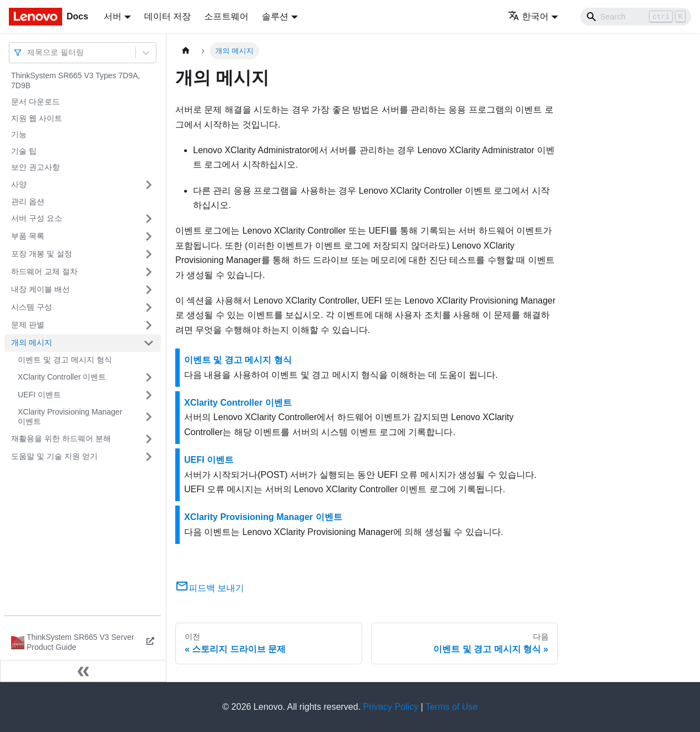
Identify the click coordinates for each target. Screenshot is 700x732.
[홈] (186, 51)
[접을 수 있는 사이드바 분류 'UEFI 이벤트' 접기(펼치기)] (149, 395)
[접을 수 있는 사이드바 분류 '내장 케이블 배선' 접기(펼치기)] (149, 290)
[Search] (636, 17)
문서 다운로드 (35, 102)
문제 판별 (28, 325)
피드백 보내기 (210, 588)
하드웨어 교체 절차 (44, 271)
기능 (19, 134)
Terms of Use (452, 707)
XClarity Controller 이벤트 (62, 377)
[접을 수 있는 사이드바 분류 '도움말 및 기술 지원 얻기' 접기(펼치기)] (149, 457)
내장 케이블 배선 (40, 289)
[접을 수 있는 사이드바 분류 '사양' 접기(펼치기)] (149, 185)
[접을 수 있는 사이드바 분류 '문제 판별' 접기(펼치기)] (149, 325)
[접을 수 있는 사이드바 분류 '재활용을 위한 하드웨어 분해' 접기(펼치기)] (149, 439)
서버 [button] (113, 16)
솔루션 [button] (275, 16)
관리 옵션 (28, 201)
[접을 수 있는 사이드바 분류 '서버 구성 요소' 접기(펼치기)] (149, 219)
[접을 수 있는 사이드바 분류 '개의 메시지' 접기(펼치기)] (149, 343)
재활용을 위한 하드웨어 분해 (61, 438)
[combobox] (28, 52)
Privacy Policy (391, 707)
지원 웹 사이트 (37, 118)
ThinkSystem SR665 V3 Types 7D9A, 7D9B (75, 80)
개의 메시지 (32, 342)
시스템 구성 (32, 307)
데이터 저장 (168, 16)
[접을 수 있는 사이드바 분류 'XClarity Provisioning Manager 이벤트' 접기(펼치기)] (149, 417)
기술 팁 (24, 151)
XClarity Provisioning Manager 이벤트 (70, 417)
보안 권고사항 (35, 167)
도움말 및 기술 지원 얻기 (54, 456)
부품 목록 (28, 236)
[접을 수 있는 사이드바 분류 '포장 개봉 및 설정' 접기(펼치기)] (149, 254)
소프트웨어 (226, 16)
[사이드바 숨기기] (83, 671)
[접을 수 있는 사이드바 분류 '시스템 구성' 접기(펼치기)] (149, 307)
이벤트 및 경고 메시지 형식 (65, 360)
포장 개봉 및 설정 (42, 254)
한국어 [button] (528, 16)
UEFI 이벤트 (39, 395)
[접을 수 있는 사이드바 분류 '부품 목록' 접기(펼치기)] (149, 236)
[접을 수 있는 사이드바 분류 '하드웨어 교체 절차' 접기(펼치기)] (149, 272)
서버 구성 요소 (37, 218)
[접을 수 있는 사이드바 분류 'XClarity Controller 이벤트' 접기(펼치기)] (149, 377)
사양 (19, 184)
